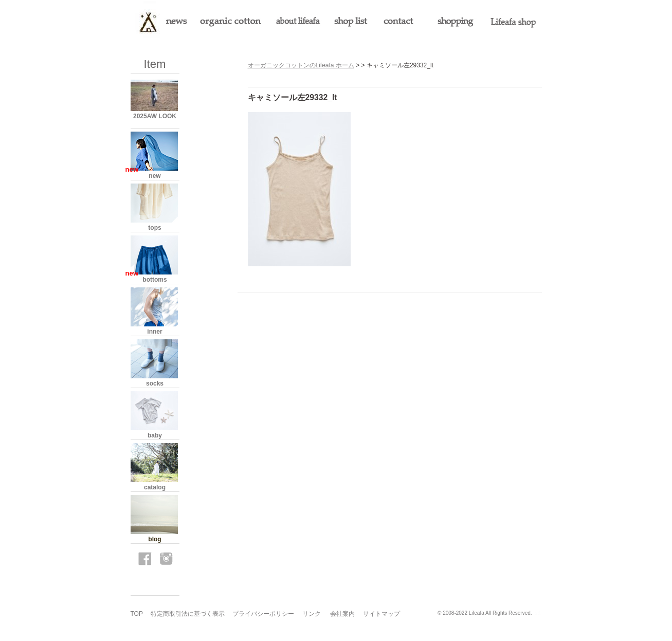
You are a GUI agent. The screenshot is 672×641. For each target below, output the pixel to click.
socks (155, 383)
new (155, 176)
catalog (155, 487)
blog (155, 539)
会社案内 (342, 614)
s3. (538, 613)
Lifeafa (477, 613)
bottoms (155, 280)
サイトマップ (382, 614)
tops (155, 228)
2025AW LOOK (155, 116)
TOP (137, 614)
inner (155, 332)
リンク (312, 614)
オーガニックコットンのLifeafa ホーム (301, 65)
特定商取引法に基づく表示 (188, 614)
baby (155, 435)
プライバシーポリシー (263, 614)
